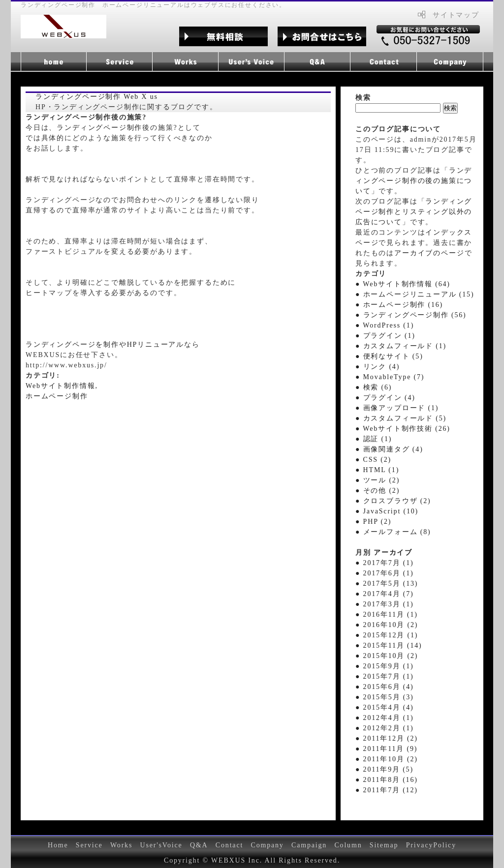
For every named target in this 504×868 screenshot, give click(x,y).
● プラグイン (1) (385, 336)
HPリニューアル (156, 344)
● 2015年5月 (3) (384, 697)
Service (89, 845)
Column (348, 845)
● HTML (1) (377, 470)
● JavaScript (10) (387, 511)
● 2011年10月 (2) (387, 759)
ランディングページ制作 (99, 128)
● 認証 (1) (374, 439)
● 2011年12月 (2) (387, 738)
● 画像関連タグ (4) (389, 449)
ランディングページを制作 (72, 344)
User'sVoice (161, 845)
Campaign (309, 845)
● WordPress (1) (385, 325)
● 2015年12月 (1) (387, 635)
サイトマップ (456, 15)
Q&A (199, 845)
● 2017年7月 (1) (384, 563)
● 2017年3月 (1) (384, 604)
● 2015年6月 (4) (384, 687)
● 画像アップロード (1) (397, 408)
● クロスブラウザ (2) (393, 501)
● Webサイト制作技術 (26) (403, 429)
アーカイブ (393, 553)
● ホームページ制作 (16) (399, 305)
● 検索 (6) (374, 387)
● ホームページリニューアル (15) (415, 294)
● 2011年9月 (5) (384, 769)
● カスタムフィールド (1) (401, 346)
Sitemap (384, 845)
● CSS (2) (373, 460)
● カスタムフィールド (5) (401, 418)
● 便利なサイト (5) (389, 356)
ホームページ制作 (57, 396)
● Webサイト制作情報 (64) (403, 284)
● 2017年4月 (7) (384, 594)
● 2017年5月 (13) (387, 584)
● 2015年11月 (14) (389, 645)
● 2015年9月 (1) (384, 666)
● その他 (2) (378, 491)
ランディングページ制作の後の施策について (414, 181)
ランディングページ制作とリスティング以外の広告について (414, 212)
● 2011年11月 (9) (386, 749)
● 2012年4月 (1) (384, 718)
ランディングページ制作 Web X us (97, 97)
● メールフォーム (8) (393, 532)
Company (267, 845)
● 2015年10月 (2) (387, 656)
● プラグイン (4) (385, 398)
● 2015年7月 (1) (384, 676)
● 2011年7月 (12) (387, 790)
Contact (229, 845)
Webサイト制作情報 (61, 386)
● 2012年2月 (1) (384, 728)
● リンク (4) (378, 367)
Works (121, 845)
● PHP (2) (373, 522)
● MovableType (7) (390, 377)
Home (58, 845)
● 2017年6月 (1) (384, 573)
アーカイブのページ (429, 253)
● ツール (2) (378, 480)
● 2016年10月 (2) (387, 625)
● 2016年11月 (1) (387, 614)
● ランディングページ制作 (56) (411, 315)
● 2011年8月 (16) (387, 780)
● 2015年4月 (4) (384, 707)
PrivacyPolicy (431, 845)
